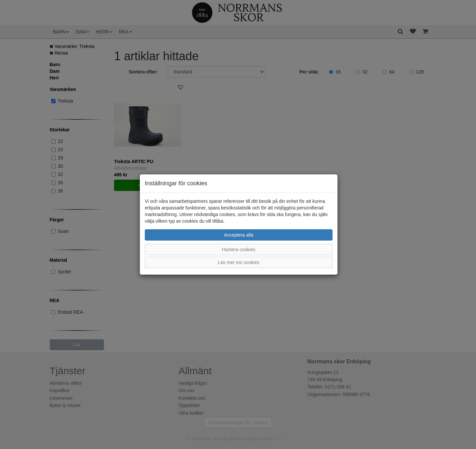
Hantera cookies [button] (238, 249)
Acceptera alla (239, 235)
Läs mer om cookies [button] (238, 262)
